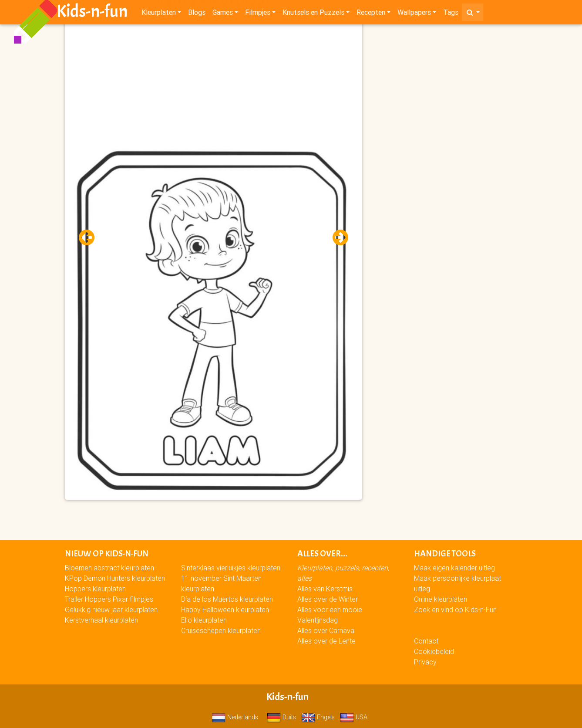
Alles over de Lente (326, 641)
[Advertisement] (214, 88)
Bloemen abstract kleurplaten (109, 568)
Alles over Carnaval (326, 630)
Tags (451, 14)
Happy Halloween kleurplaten (225, 609)
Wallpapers (414, 14)
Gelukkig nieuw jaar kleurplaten (111, 609)
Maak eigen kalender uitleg (454, 568)
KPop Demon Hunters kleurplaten (115, 578)
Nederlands (235, 717)
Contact (426, 641)
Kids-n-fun (92, 13)
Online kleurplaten (441, 599)
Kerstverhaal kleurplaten (101, 620)
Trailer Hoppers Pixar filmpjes (109, 599)
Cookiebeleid (434, 651)
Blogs (197, 14)
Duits (281, 717)
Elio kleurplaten (204, 620)
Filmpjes (258, 14)
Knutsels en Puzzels (313, 14)
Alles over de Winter (328, 599)
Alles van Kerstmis (325, 589)
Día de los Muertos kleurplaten (227, 599)
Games (223, 14)
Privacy (425, 662)
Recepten (371, 14)
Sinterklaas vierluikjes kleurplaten (231, 568)
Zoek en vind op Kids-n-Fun (455, 609)
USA (354, 717)
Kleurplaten (159, 14)
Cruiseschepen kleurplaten (221, 630)
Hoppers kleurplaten (95, 589)
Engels (318, 717)
